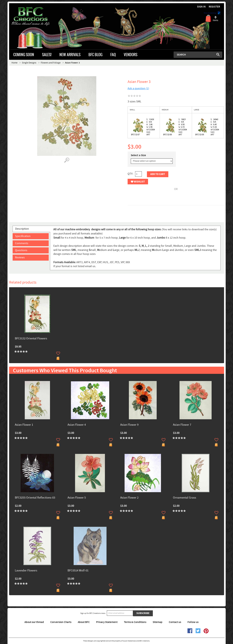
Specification (23, 236)
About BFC (84, 622)
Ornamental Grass (185, 498)
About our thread (34, 622)
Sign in (201, 7)
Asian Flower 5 (77, 498)
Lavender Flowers (26, 571)
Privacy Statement (107, 622)
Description (22, 229)
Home (14, 63)
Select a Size (138, 155)
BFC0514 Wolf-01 (78, 571)
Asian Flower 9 (129, 425)
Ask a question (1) (138, 88)
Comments (22, 243)
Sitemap (158, 622)
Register (214, 7)
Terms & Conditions (135, 622)
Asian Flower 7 (182, 425)
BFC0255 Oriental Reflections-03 (35, 498)
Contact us (175, 622)
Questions (21, 250)
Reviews (20, 257)
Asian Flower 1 (24, 425)
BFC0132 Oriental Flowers (31, 339)
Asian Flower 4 (77, 425)
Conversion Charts (61, 622)
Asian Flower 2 (129, 498)
